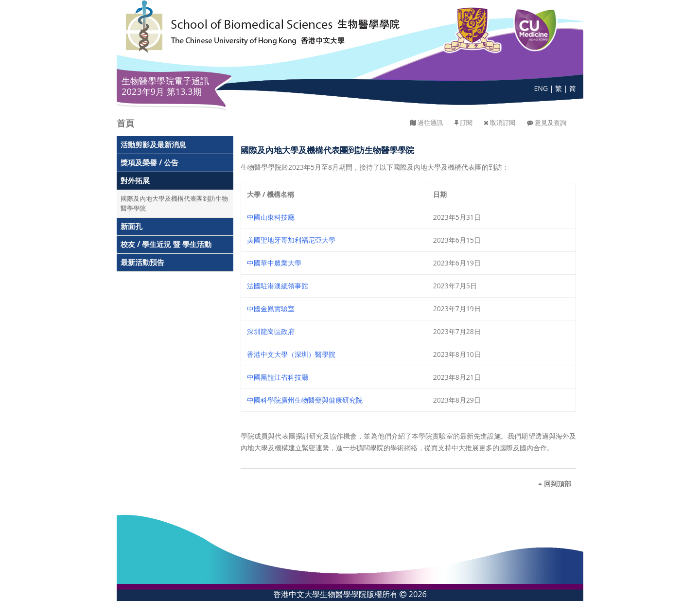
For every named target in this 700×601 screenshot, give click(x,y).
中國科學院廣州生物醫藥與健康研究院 (305, 400)
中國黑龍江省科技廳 (278, 377)
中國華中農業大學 (274, 263)
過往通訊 (430, 123)
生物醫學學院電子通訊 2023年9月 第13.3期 (165, 86)
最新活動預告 (142, 262)
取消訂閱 (503, 123)
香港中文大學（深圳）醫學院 (291, 354)
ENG (541, 88)
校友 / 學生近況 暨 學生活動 (166, 244)
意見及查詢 (551, 123)
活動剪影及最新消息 (153, 145)
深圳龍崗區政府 (271, 331)
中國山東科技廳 (271, 217)
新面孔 (131, 226)
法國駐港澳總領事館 (278, 286)
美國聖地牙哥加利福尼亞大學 (291, 240)
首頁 (125, 123)
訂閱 (466, 123)
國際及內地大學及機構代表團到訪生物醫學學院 (174, 203)
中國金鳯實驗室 (271, 309)
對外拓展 (135, 181)
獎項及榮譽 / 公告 (149, 163)
